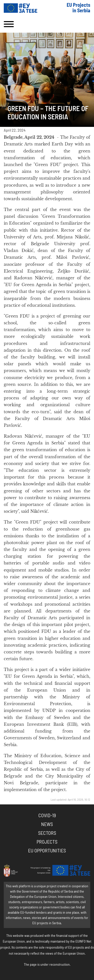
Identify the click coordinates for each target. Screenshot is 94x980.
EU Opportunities (47, 851)
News (47, 824)
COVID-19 (47, 816)
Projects (47, 842)
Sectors (47, 833)
